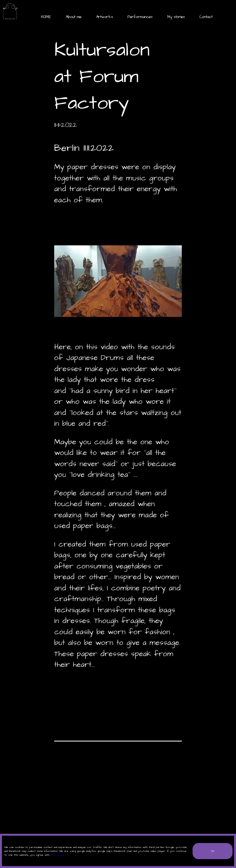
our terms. (58, 855)
